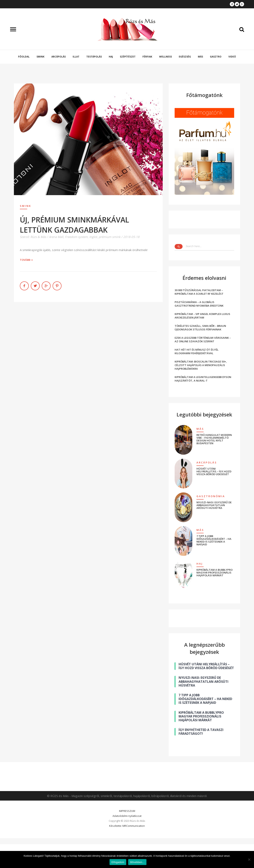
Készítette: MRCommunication (127, 826)
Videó (232, 57)
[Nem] (249, 859)
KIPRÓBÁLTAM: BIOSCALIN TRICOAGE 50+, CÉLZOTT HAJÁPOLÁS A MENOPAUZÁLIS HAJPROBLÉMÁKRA (201, 365)
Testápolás (94, 57)
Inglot (93, 237)
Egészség (185, 57)
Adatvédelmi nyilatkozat (127, 816)
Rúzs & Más (38, 237)
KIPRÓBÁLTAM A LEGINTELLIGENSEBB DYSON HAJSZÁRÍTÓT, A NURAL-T (203, 379)
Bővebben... (137, 862)
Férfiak (147, 57)
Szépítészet (128, 57)
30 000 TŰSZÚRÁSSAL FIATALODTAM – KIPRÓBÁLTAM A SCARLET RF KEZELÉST (199, 292)
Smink (40, 57)
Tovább (27, 260)
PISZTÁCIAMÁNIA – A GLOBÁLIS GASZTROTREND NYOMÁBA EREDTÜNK (199, 304)
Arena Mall (56, 237)
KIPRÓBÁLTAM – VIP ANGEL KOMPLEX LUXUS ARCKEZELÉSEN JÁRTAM (202, 316)
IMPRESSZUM (127, 811)
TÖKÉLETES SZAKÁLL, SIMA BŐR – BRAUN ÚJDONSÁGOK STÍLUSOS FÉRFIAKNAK (200, 328)
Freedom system (76, 237)
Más (200, 57)
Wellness (165, 57)
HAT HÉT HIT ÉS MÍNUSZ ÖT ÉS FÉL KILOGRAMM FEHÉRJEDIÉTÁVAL (197, 351)
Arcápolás (59, 57)
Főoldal (24, 57)
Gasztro (216, 57)
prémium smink (110, 237)
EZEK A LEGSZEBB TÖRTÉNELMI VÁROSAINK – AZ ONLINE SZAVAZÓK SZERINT (203, 340)
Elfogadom (118, 862)
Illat (76, 57)
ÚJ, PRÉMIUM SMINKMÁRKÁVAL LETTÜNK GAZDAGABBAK (75, 225)
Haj (111, 57)
